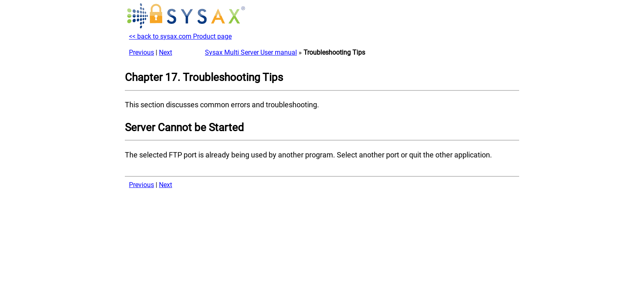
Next (166, 52)
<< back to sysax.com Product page (180, 36)
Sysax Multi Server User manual (251, 52)
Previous (141, 52)
